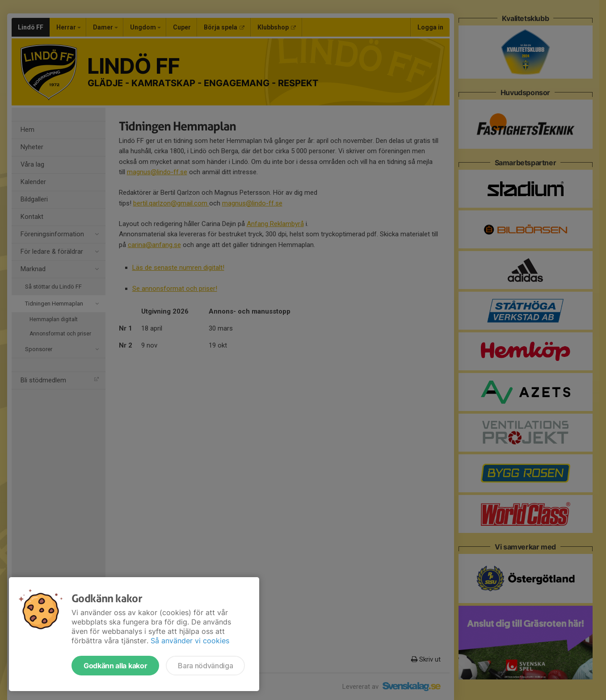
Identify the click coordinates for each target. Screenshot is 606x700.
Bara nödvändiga (205, 666)
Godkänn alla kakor (115, 666)
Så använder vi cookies (190, 641)
